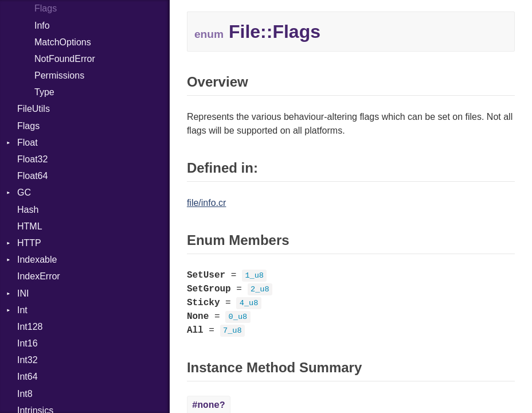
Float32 (32, 159)
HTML (30, 226)
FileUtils (34, 109)
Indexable (37, 260)
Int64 (28, 377)
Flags (46, 8)
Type (44, 92)
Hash (28, 210)
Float (28, 143)
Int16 (28, 343)
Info (42, 26)
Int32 (28, 360)
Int (22, 310)
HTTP (29, 243)
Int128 (30, 327)
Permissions (59, 75)
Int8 (25, 394)
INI (23, 293)
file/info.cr (206, 203)
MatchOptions (63, 42)
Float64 (32, 176)
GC (24, 192)
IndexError (39, 276)
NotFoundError (65, 59)
